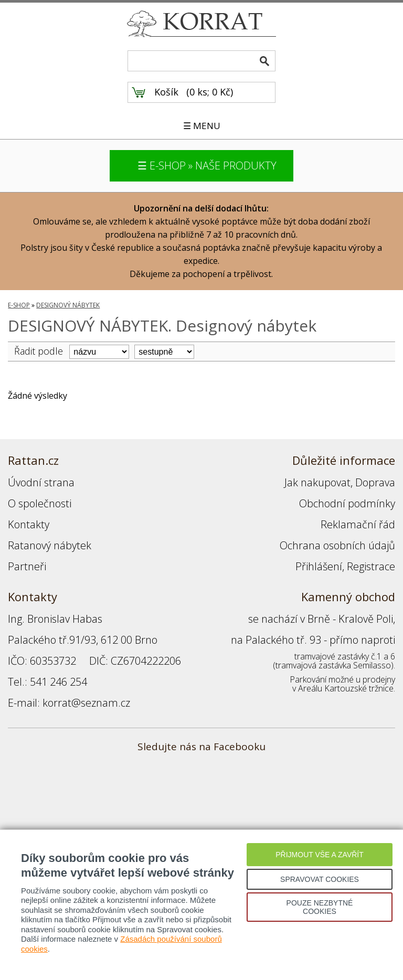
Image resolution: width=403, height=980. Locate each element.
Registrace (371, 566)
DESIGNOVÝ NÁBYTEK (68, 305)
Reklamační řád (358, 524)
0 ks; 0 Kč (210, 92)
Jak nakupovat (317, 482)
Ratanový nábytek (50, 545)
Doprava (375, 482)
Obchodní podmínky (347, 503)
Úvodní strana (41, 482)
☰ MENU (202, 126)
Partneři (27, 566)
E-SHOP (19, 305)
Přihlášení (319, 566)
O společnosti (40, 503)
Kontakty (29, 524)
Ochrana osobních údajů (337, 545)
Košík (166, 92)
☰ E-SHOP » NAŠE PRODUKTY (207, 166)
